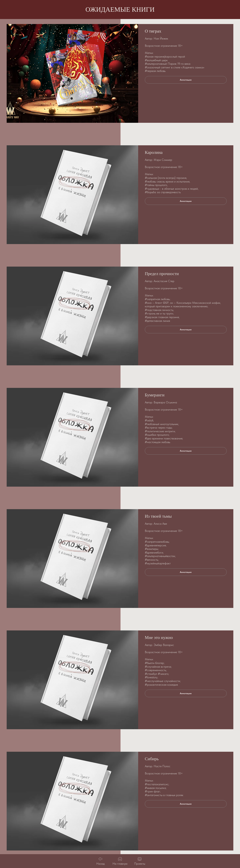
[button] (186, 80)
